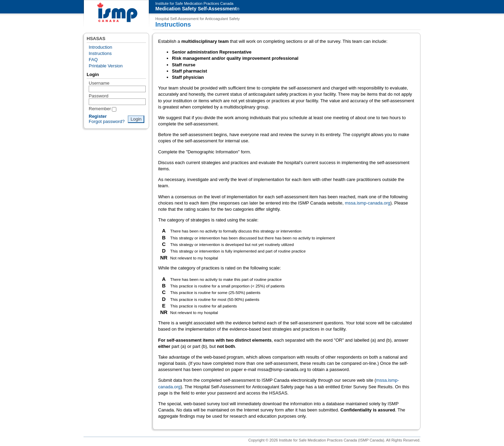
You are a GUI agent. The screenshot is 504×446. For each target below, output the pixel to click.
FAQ (93, 60)
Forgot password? (107, 121)
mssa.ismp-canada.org (368, 203)
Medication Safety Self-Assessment (196, 9)
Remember (100, 109)
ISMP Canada (116, 14)
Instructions (100, 53)
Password (99, 96)
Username (99, 83)
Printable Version (106, 66)
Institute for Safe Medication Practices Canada (194, 3)
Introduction (100, 47)
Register (98, 116)
